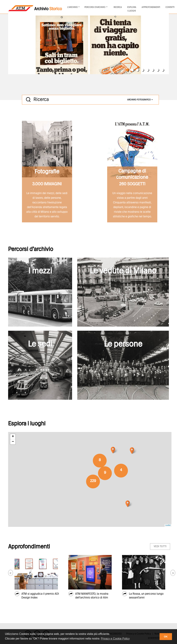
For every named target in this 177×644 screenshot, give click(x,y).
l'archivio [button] (73, 7)
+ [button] (13, 437)
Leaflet (168, 525)
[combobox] (140, 100)
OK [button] (166, 637)
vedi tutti (160, 547)
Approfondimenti (151, 7)
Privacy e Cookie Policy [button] (115, 639)
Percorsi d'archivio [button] (95, 7)
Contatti (170, 7)
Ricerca (118, 7)
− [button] (13, 442)
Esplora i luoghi (132, 9)
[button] (11, 573)
